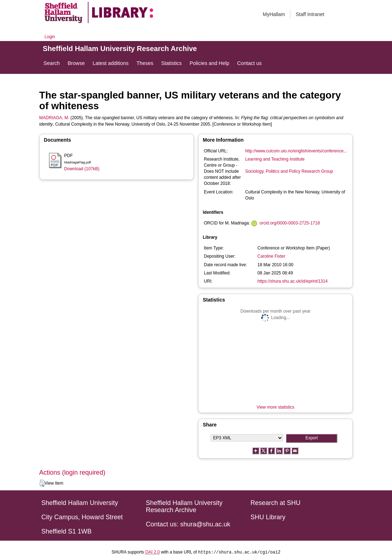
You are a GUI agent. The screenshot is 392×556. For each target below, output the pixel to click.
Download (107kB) (82, 169)
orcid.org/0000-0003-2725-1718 (290, 223)
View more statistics (276, 407)
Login (50, 37)
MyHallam (274, 14)
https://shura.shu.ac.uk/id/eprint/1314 (293, 281)
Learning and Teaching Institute (275, 159)
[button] (42, 483)
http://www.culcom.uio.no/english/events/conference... (296, 151)
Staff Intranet (310, 14)
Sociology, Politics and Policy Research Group (289, 171)
